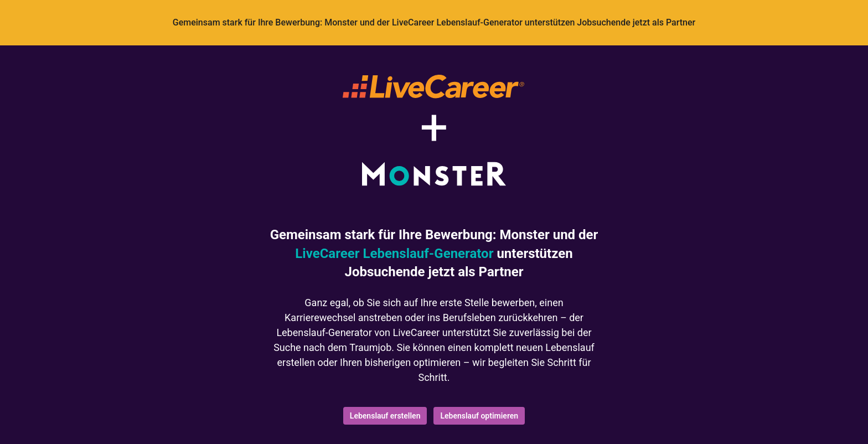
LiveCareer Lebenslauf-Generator (394, 254)
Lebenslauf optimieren (479, 416)
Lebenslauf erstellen (385, 416)
